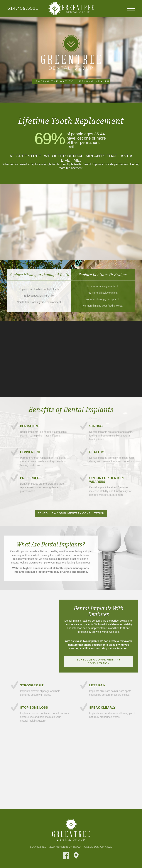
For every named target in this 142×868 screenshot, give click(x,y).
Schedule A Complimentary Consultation (71, 513)
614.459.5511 (23, 8)
